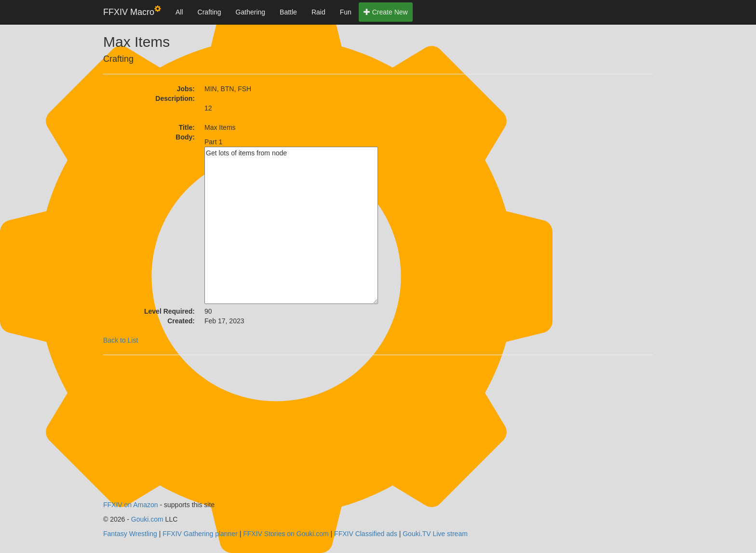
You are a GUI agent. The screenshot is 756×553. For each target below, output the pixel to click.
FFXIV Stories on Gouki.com (286, 534)
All (179, 12)
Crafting (209, 12)
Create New (386, 12)
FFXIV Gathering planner (200, 534)
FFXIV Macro (132, 11)
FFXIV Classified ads (366, 534)
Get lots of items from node (291, 225)
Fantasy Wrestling (130, 534)
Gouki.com (147, 519)
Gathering (250, 12)
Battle (288, 12)
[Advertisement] (465, 144)
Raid (318, 12)
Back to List (121, 340)
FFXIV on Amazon (131, 505)
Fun (346, 12)
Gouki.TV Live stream (435, 534)
